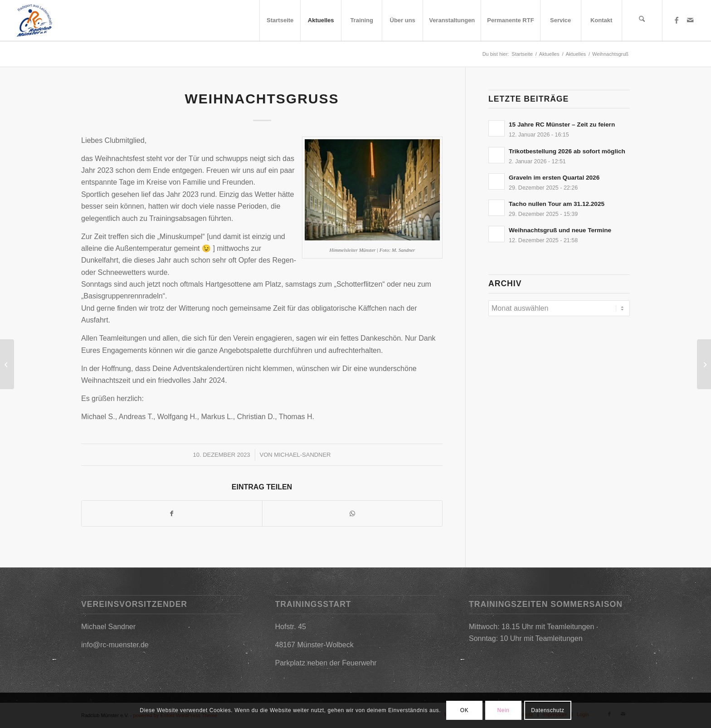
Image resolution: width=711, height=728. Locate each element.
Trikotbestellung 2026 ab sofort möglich (567, 151)
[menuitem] (280, 20)
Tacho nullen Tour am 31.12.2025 (557, 204)
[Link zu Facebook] (677, 20)
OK (465, 710)
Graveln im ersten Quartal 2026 (554, 178)
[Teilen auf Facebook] (172, 513)
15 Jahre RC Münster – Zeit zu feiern (562, 125)
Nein (504, 710)
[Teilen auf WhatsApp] (353, 513)
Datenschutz (548, 710)
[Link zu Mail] (690, 20)
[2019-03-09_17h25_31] (34, 20)
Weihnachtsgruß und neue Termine (560, 230)
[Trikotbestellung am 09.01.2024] (7, 364)
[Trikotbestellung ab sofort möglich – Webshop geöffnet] (704, 364)
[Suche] (642, 20)
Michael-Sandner (302, 455)
